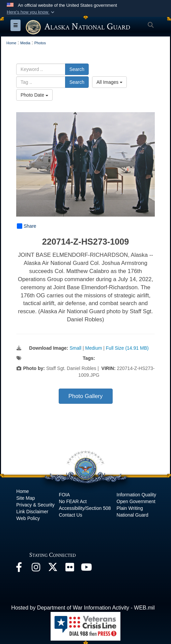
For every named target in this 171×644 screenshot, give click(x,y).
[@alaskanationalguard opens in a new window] (36, 569)
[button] (31, 12)
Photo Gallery (86, 396)
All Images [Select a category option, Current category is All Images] (109, 82)
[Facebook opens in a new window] (19, 569)
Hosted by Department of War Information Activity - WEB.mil (83, 608)
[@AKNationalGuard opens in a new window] (53, 569)
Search (77, 69)
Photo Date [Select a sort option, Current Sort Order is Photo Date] (34, 95)
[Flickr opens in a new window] (69, 569)
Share (26, 226)
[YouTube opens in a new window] (86, 569)
